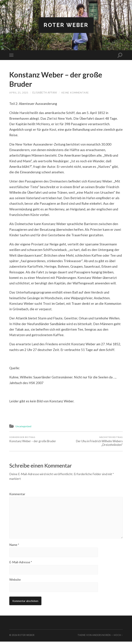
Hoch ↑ (118, 637)
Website (15, 582)
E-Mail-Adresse (21, 564)
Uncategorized (24, 426)
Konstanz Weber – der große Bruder (33, 440)
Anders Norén (101, 637)
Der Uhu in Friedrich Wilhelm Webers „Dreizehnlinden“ (95, 441)
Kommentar (17, 494)
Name (14, 547)
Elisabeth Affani (45, 93)
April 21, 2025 (19, 93)
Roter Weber (66, 25)
